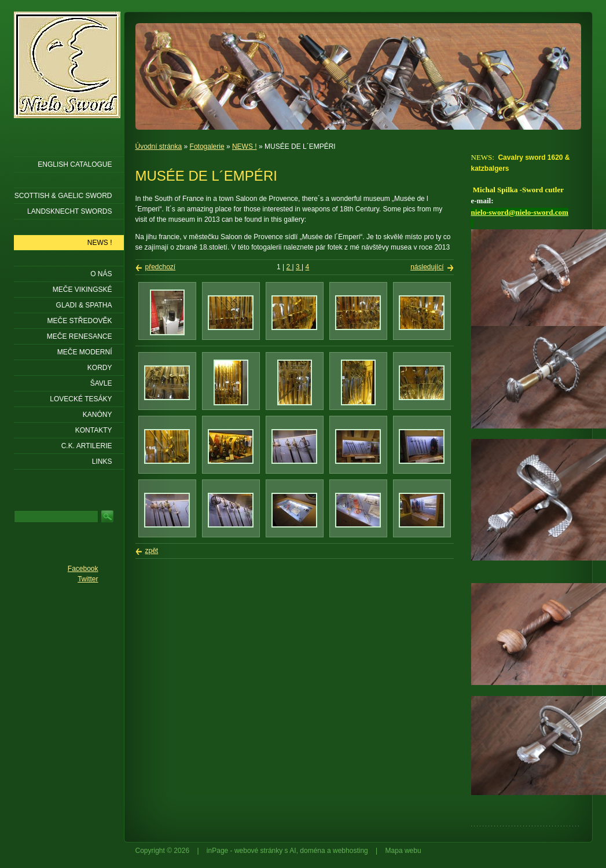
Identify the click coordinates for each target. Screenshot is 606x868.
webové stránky (258, 851)
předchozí (161, 267)
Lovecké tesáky (81, 399)
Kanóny (98, 415)
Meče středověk (79, 321)
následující (427, 267)
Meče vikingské (82, 290)
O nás (101, 274)
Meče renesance (80, 336)
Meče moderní (85, 352)
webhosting (350, 851)
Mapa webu (403, 851)
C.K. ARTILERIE (87, 446)
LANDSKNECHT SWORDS (69, 211)
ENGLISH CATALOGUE (75, 164)
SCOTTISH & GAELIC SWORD (63, 196)
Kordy (100, 368)
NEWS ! (245, 147)
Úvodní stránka (159, 147)
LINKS (102, 462)
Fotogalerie (207, 147)
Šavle (101, 383)
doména (312, 851)
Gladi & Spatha (84, 305)
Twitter (88, 579)
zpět (152, 551)
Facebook (83, 569)
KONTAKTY (94, 430)
